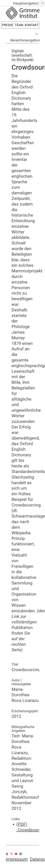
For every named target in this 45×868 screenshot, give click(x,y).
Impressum (17, 859)
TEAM (19, 25)
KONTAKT (32, 25)
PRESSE (8, 25)
